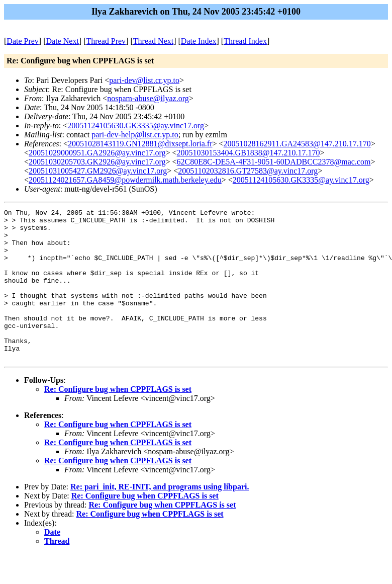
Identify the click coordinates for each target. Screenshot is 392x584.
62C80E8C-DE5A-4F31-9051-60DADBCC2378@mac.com (274, 162)
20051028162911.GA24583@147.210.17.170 (297, 144)
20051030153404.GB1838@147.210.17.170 (249, 153)
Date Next (63, 41)
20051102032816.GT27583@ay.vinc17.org (248, 171)
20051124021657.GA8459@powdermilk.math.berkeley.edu (125, 180)
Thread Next (153, 41)
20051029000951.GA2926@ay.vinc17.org (97, 153)
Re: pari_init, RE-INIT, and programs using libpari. (160, 517)
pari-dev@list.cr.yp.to (144, 80)
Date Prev (23, 41)
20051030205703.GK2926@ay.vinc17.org (97, 162)
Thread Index (245, 41)
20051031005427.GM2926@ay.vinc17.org (98, 171)
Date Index (199, 41)
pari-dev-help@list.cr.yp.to (135, 135)
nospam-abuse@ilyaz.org (148, 98)
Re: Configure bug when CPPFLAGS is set (118, 419)
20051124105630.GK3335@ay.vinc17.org (136, 126)
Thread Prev (106, 41)
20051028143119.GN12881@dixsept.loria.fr (140, 144)
